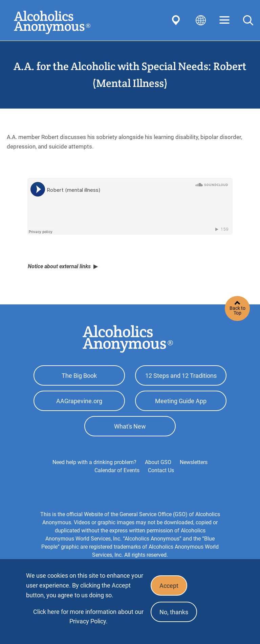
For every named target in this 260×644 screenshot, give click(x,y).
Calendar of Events (117, 470)
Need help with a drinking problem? (94, 462)
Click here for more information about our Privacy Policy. (88, 616)
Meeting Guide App (181, 401)
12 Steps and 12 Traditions (181, 376)
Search (248, 20)
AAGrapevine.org (79, 401)
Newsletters (194, 462)
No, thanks (174, 612)
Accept (169, 586)
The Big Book (79, 376)
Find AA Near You (177, 20)
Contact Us (161, 470)
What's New (130, 426)
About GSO (158, 462)
